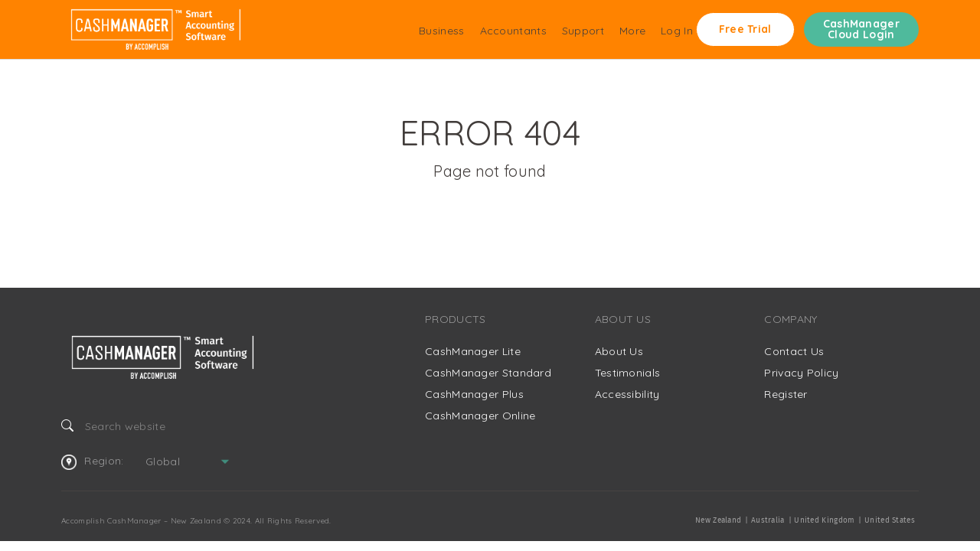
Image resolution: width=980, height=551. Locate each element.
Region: (92, 461)
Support (583, 31)
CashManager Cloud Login (861, 29)
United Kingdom (824, 520)
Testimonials (628, 373)
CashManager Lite (473, 351)
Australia (768, 520)
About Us (619, 351)
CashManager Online (480, 416)
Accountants (513, 31)
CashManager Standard (488, 373)
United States (890, 520)
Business (441, 31)
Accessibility (627, 394)
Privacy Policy (801, 373)
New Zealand (718, 520)
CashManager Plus (474, 394)
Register (786, 394)
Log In (677, 31)
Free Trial (745, 29)
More (632, 31)
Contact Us (794, 351)
